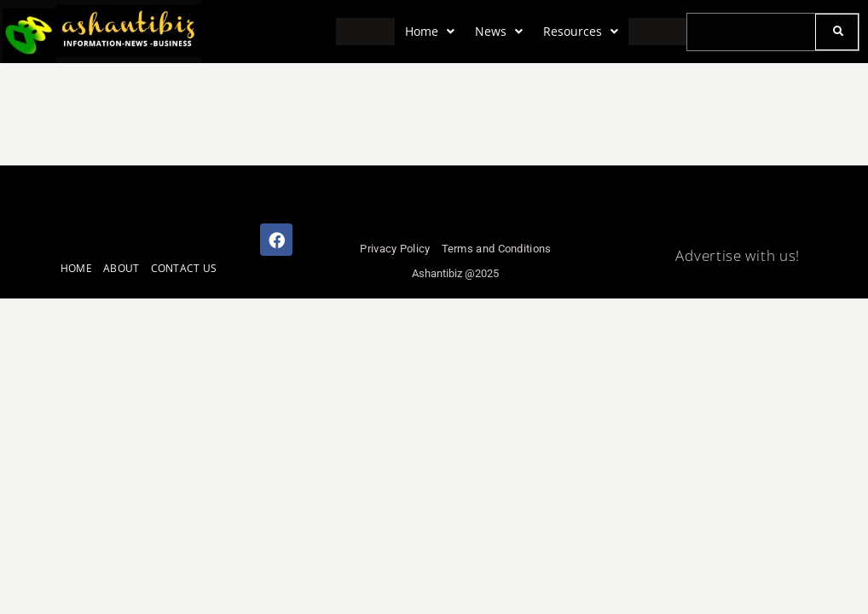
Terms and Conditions (497, 249)
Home (430, 31)
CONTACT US (184, 268)
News (499, 31)
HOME (76, 268)
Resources (581, 31)
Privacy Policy (395, 249)
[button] (430, 32)
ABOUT (122, 268)
